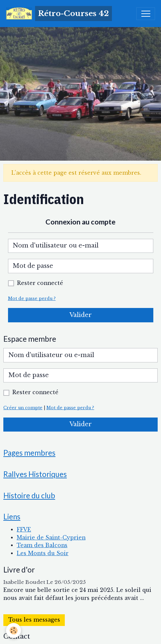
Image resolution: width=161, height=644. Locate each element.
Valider (81, 315)
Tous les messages (34, 620)
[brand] (59, 14)
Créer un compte (23, 408)
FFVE (24, 530)
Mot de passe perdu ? (32, 298)
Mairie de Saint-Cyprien (51, 538)
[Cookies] (14, 630)
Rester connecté (40, 283)
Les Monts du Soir (43, 553)
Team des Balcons (42, 545)
